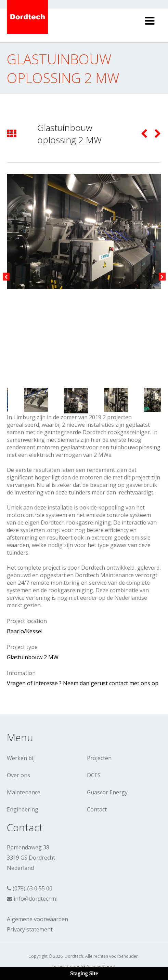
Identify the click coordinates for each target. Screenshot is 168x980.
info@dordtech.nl (36, 899)
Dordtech (74, 956)
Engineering (23, 809)
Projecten (99, 758)
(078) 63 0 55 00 (33, 888)
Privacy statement (30, 929)
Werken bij (21, 758)
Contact (97, 809)
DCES (94, 775)
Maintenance (24, 792)
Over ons (18, 775)
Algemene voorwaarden (37, 919)
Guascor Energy (107, 792)
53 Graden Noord (98, 966)
